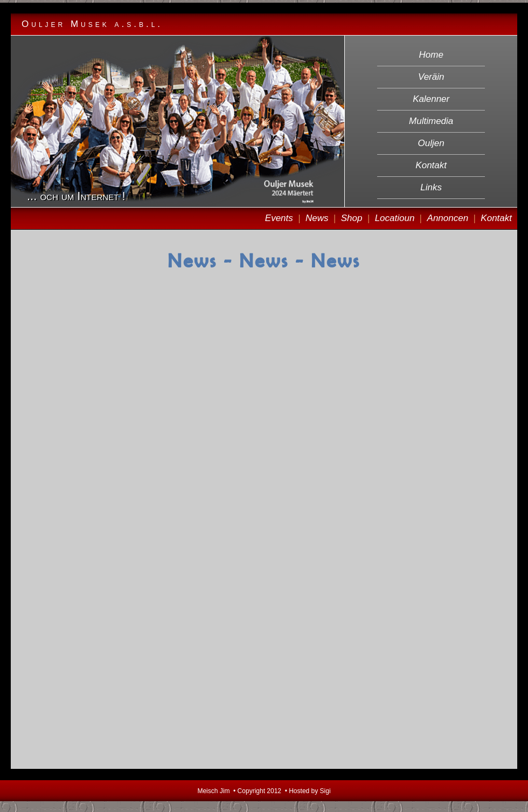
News (317, 218)
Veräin (431, 77)
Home (431, 55)
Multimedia (431, 121)
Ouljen (431, 143)
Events (279, 218)
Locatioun (395, 218)
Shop (352, 218)
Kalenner (431, 99)
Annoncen (448, 218)
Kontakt (431, 165)
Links (431, 187)
